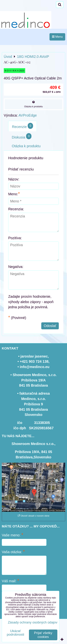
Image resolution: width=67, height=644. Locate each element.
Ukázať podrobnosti (15, 633)
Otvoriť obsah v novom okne (33, 516)
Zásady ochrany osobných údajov (33, 622)
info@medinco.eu (35, 367)
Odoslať (50, 326)
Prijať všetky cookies (43, 635)
